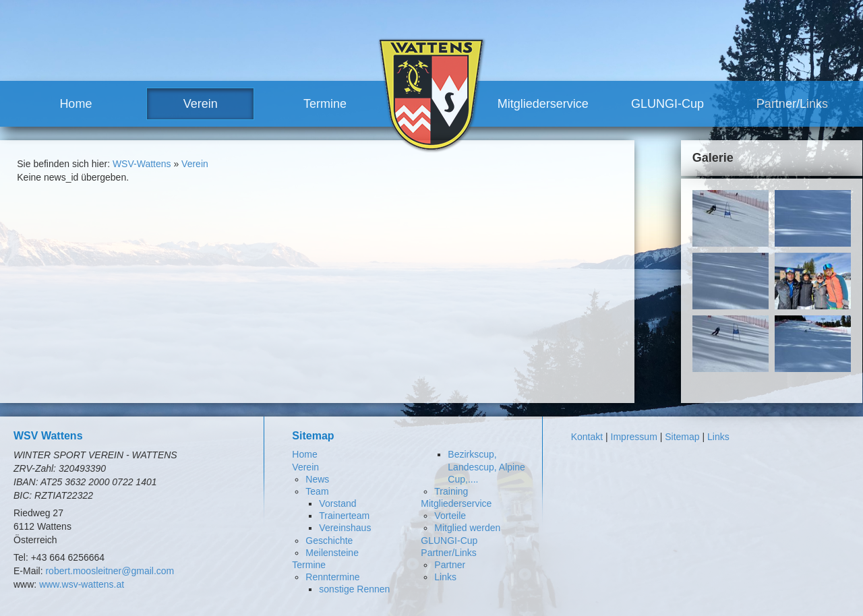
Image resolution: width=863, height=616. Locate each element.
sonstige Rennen (354, 589)
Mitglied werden (467, 528)
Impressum (634, 437)
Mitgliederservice (543, 104)
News (317, 479)
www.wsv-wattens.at (82, 584)
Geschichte (329, 541)
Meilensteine (332, 553)
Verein (201, 104)
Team (317, 491)
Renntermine (332, 577)
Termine (325, 104)
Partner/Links (792, 104)
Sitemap (682, 437)
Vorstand (337, 503)
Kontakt (587, 437)
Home (76, 104)
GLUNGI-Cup (667, 104)
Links (445, 577)
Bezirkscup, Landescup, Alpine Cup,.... (486, 466)
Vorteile (450, 516)
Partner (450, 565)
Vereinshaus (345, 528)
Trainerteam (344, 516)
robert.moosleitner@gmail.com (110, 571)
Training (451, 491)
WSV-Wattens (142, 164)
